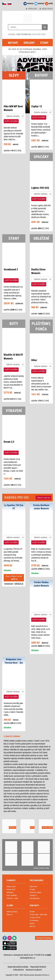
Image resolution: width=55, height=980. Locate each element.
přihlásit (32, 9)
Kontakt (32, 912)
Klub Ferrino (34, 887)
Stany (44, 43)
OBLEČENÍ (41, 238)
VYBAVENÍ (14, 411)
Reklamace (10, 892)
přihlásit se (19, 584)
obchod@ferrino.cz (28, 958)
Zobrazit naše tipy (43, 498)
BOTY (14, 324)
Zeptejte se (33, 895)
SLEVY (14, 75)
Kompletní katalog (44, 938)
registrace (46, 9)
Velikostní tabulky (35, 892)
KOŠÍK (51, 4)
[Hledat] (45, 27)
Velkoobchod (18, 970)
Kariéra (32, 923)
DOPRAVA (30, 4)
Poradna (32, 890)
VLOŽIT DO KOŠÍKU (11, 121)
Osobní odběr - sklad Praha (38, 915)
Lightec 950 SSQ (40, 188)
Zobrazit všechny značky (41, 868)
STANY (14, 238)
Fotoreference (34, 920)
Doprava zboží (11, 887)
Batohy (13, 43)
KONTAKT (41, 4)
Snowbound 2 (11, 269)
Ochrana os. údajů (12, 898)
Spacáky (29, 43)
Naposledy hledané (38, 967)
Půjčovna (9, 915)
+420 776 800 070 (23, 34)
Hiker (34, 360)
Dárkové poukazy (12, 912)
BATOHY (41, 75)
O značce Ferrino (35, 918)
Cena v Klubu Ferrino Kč (14, 578)
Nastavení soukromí (34, 970)
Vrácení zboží (11, 890)
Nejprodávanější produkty (18, 967)
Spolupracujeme (35, 898)
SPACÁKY (41, 157)
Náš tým (32, 926)
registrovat (9, 584)
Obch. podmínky (12, 895)
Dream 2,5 (9, 442)
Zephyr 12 (37, 106)
